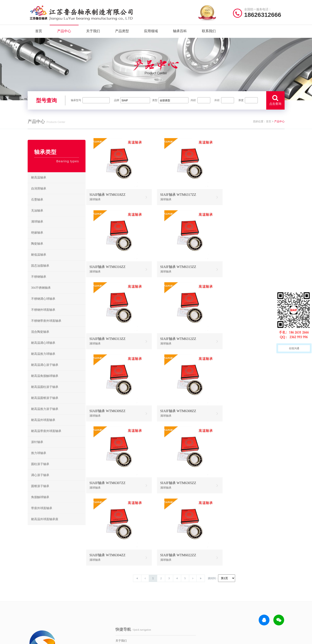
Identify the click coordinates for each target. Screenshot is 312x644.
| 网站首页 (35, 638)
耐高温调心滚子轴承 (45, 371)
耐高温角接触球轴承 (45, 382)
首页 (39, 32)
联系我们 (209, 32)
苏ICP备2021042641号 (127, 638)
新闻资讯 (100, 605)
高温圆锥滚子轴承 (172, 605)
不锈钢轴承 (39, 283)
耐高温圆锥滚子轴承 (45, 404)
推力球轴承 (39, 459)
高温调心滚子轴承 (172, 598)
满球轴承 (37, 228)
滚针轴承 (37, 448)
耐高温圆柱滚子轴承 (45, 393)
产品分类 (100, 598)
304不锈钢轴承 (41, 294)
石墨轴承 (37, 206)
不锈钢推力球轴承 (200, 598)
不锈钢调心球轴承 (43, 305)
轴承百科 (180, 32)
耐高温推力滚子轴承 (45, 415)
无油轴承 (37, 217)
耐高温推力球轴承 (43, 360)
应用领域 (151, 32)
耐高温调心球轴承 (43, 349)
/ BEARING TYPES (179, 574)
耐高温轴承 (39, 184)
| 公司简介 (49, 638)
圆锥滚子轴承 (40, 492)
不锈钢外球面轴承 (43, 316)
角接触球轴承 (40, 503)
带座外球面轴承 (42, 514)
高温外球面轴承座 (172, 612)
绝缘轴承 (37, 239)
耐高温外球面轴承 (43, 426)
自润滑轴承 (39, 195)
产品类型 (122, 32)
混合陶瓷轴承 (40, 338)
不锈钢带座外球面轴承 (46, 327)
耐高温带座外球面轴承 (46, 437)
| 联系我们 (63, 638)
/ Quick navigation (112, 574)
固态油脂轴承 (40, 272)
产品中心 (64, 32)
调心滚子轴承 (40, 481)
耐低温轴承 (39, 261)
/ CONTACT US (243, 574)
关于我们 (93, 32)
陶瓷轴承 (37, 250)
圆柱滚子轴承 (40, 470)
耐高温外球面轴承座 (45, 525)
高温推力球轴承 (170, 592)
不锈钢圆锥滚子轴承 (201, 605)
